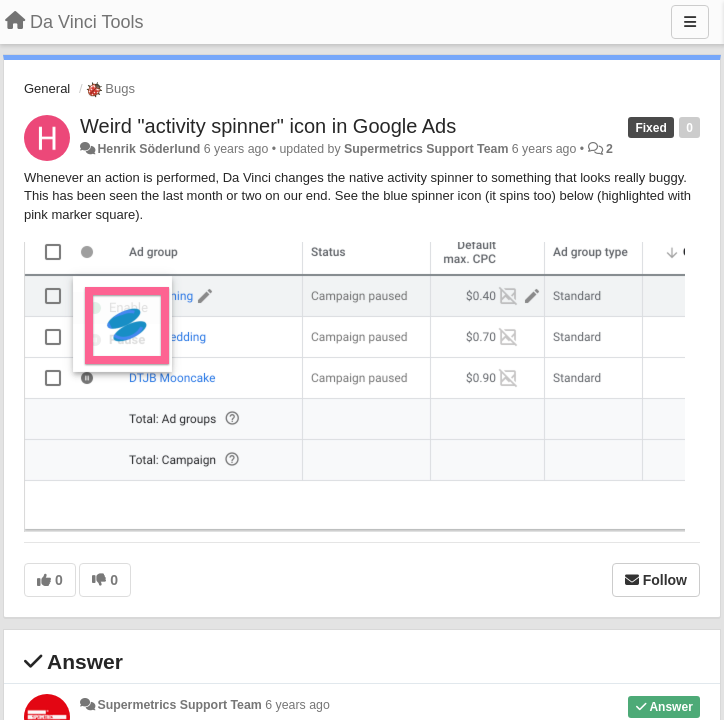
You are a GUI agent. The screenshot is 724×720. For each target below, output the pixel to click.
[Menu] (690, 22)
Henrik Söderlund (148, 149)
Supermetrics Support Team (426, 149)
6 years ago (297, 705)
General (47, 88)
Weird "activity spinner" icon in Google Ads (268, 126)
